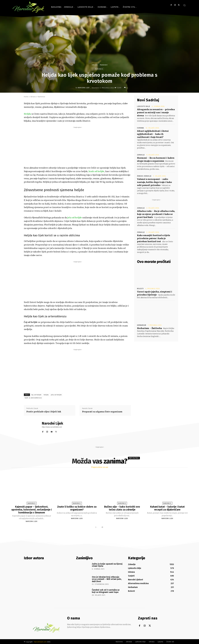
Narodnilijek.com (40, 641)
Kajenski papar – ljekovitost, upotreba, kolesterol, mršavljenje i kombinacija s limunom (32, 509)
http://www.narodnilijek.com (52, 427)
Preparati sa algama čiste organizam (102, 412)
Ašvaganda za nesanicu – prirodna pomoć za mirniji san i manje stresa (156, 112)
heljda (46, 395)
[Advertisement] (77, 146)
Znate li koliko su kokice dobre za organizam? (77, 508)
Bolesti (140, 289)
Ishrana (95, 65)
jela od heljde (56, 395)
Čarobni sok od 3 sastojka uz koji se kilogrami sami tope (106, 591)
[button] (184, 5)
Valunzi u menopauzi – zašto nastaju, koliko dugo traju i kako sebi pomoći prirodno (154, 182)
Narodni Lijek (84, 88)
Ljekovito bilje (144, 106)
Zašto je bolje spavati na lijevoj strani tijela (107, 565)
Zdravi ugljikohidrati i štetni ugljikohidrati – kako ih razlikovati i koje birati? (153, 134)
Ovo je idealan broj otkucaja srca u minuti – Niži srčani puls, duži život (107, 579)
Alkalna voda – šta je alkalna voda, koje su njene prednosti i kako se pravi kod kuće (156, 214)
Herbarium (142, 325)
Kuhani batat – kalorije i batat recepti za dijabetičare (167, 508)
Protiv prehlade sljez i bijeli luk (44, 412)
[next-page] (102, 527)
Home (26, 97)
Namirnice (104, 65)
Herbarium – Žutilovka (150, 328)
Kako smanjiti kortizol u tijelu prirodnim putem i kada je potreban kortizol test (154, 238)
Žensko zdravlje (144, 176)
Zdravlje (141, 155)
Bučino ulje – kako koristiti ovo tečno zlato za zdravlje (122, 508)
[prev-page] (96, 527)
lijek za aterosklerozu (33, 398)
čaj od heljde (36, 395)
